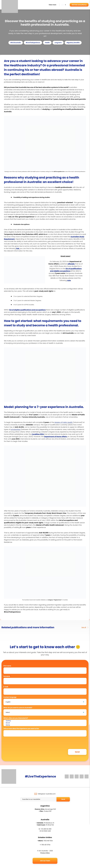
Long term (58, 43)
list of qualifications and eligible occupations (66, 270)
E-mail (6, 687)
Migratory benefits (73, 43)
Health (47, 43)
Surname (7, 676)
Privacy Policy (45, 853)
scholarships (16, 429)
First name (7, 666)
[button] (64, 5)
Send (63, 799)
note (69, 280)
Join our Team (45, 861)
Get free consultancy (79, 5)
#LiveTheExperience (33, 43)
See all (85, 627)
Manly (45, 725)
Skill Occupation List (59, 172)
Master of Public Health (64, 422)
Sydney (45, 721)
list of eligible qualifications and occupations (27, 310)
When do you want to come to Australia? (18, 708)
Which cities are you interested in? (16, 718)
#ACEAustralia (16, 43)
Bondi (45, 723)
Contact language (10, 697)
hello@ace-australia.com (47, 794)
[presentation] (19, 742)
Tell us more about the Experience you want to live (21, 729)
